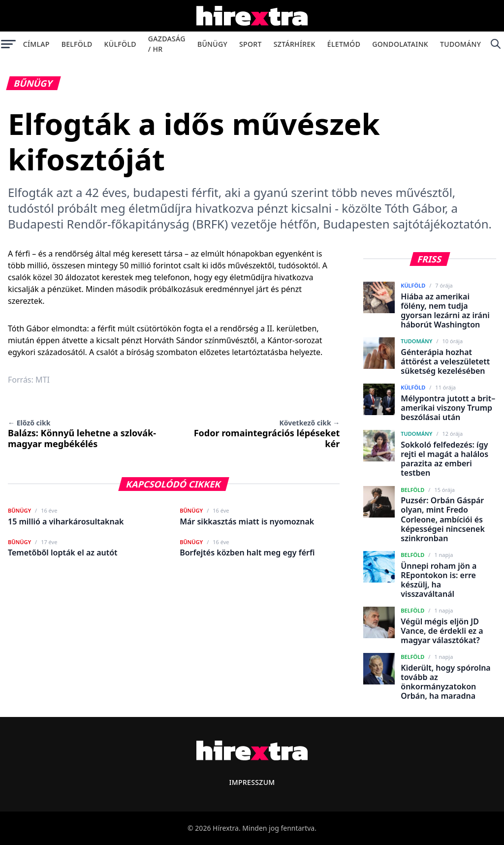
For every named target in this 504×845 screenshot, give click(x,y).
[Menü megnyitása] (9, 44)
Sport (251, 44)
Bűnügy (212, 44)
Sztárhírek (295, 44)
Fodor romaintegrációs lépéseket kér (267, 434)
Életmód (344, 44)
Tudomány (460, 44)
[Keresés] (495, 44)
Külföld (120, 44)
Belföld (77, 44)
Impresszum (252, 782)
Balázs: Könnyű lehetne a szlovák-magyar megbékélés (82, 434)
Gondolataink (400, 44)
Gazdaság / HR (167, 44)
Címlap (36, 44)
